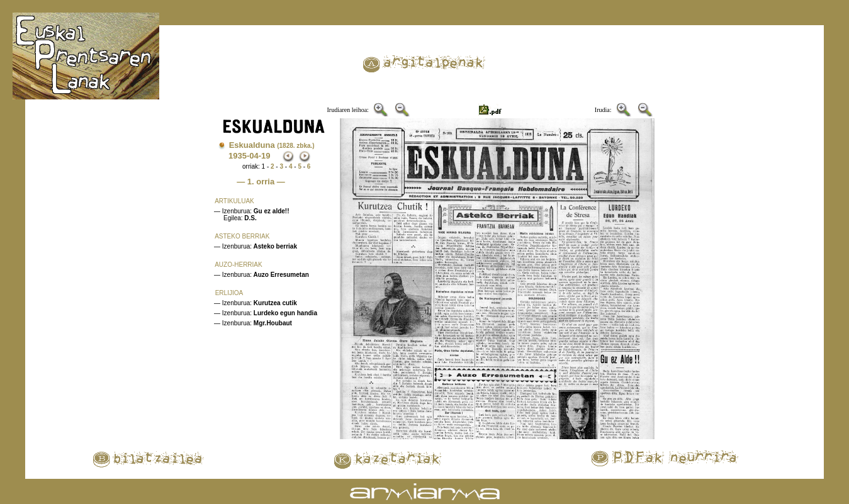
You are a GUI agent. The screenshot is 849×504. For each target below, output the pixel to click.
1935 (238, 156)
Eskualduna (272, 145)
